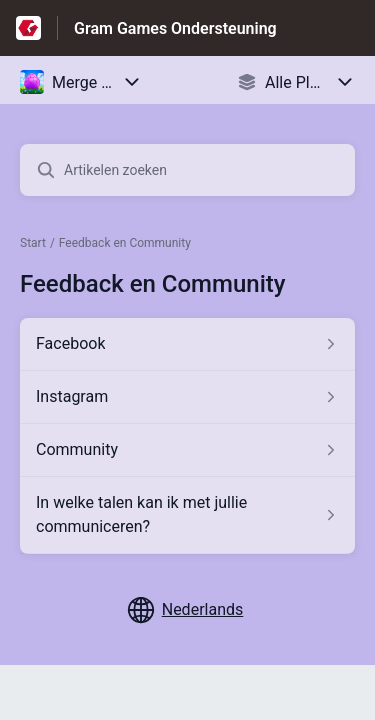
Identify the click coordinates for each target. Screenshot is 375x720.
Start (33, 243)
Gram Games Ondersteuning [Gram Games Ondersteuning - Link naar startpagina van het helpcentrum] (175, 28)
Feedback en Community (125, 243)
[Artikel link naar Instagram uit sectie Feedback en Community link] (187, 397)
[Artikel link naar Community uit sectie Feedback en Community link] (187, 450)
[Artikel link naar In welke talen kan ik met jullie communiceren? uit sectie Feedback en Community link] (187, 515)
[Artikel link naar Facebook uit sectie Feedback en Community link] (187, 344)
